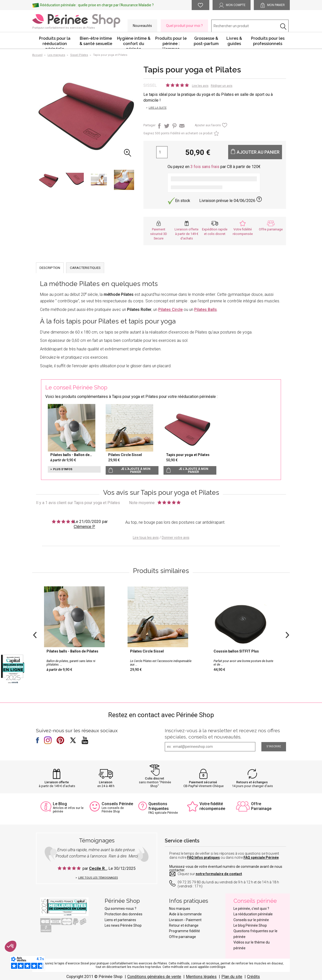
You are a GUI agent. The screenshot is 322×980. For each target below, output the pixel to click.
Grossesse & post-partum (206, 41)
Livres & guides (234, 41)
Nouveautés (142, 26)
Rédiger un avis (222, 86)
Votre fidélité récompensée (212, 806)
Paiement (194, 920)
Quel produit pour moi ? (184, 26)
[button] (11, 946)
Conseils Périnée (117, 804)
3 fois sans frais (205, 167)
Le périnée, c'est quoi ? (251, 909)
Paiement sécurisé (203, 782)
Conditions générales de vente (154, 977)
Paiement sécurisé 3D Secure (159, 234)
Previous (35, 634)
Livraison (106, 782)
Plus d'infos (63, 469)
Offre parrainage (271, 229)
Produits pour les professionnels (268, 41)
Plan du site (232, 977)
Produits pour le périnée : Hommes (171, 42)
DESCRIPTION (50, 268)
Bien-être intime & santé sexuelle (96, 41)
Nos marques (180, 909)
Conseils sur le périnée (251, 920)
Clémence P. (84, 527)
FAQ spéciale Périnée (261, 857)
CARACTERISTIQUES (85, 268)
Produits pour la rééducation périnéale (55, 42)
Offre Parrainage (261, 806)
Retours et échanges (252, 782)
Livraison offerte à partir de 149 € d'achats (187, 234)
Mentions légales (201, 977)
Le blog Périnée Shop (250, 925)
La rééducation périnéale (253, 914)
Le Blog (60, 804)
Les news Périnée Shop (123, 925)
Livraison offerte (57, 782)
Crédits (253, 977)
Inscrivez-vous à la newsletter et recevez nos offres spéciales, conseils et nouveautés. (222, 734)
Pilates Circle (170, 310)
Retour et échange (184, 925)
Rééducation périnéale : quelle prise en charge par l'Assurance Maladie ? (97, 5)
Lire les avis (200, 86)
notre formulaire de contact (219, 874)
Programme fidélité (185, 931)
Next (287, 634)
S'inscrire (274, 746)
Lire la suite (158, 108)
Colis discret (154, 778)
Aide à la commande (185, 914)
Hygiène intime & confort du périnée (134, 42)
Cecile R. (98, 868)
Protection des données (124, 914)
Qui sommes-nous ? (120, 909)
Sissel (150, 85)
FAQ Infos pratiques (204, 857)
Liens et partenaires (120, 920)
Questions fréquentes (159, 806)
